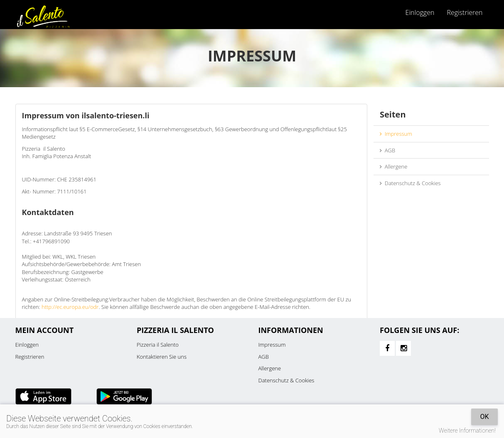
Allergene (393, 166)
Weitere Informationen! (467, 431)
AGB (387, 150)
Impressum (396, 134)
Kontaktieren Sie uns (162, 357)
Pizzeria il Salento (158, 345)
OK (484, 417)
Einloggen (420, 12)
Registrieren (465, 12)
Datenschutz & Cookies (410, 183)
